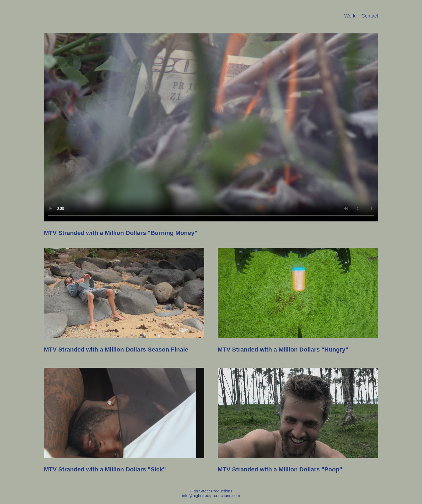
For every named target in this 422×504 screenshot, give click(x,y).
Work (350, 16)
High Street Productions (211, 491)
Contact (370, 16)
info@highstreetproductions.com (211, 496)
